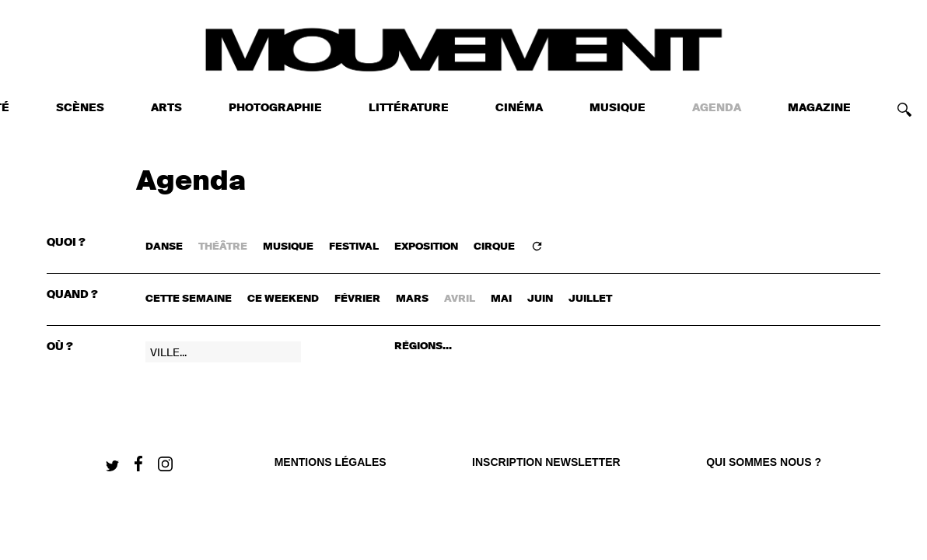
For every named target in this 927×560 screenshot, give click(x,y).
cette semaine (189, 299)
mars (412, 299)
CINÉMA (519, 108)
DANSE (164, 247)
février (357, 299)
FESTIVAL (354, 247)
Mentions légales (331, 462)
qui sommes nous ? (764, 462)
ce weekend (283, 299)
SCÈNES (80, 108)
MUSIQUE (617, 108)
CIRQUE (494, 247)
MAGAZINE (819, 108)
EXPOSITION (426, 247)
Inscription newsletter (546, 462)
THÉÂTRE (223, 247)
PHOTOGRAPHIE (275, 108)
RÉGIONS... (423, 346)
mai (501, 299)
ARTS (166, 108)
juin (540, 299)
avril (460, 299)
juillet (590, 299)
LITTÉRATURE (409, 108)
